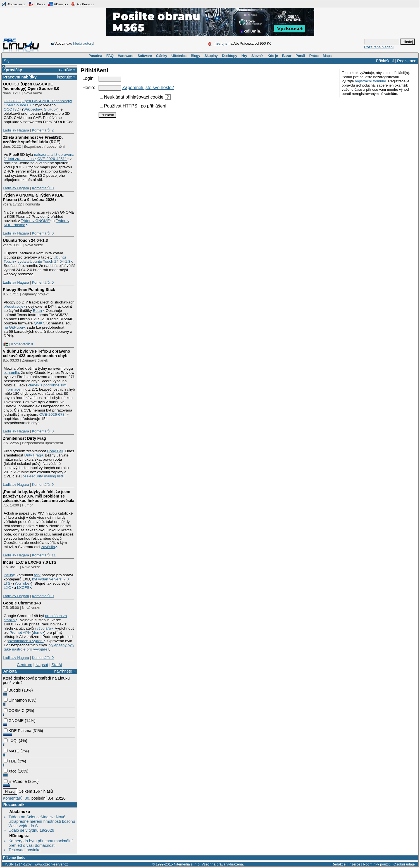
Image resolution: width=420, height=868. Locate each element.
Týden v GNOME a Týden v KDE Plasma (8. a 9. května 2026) (33, 197)
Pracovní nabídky (20, 77)
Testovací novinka (24, 850)
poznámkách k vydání (25, 641)
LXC (7, 588)
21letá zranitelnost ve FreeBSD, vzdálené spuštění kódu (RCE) (33, 140)
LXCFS (23, 588)
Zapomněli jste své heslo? (148, 88)
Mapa (327, 56)
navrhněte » (65, 671)
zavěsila (48, 547)
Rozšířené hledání (379, 47)
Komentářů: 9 (43, 485)
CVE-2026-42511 (52, 159)
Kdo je (273, 56)
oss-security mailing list (42, 476)
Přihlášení (385, 61)
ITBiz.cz (37, 4)
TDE (10, 761)
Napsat (42, 665)
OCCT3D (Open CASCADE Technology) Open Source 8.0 (31, 86)
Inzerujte (221, 43)
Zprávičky (13, 70)
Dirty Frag (33, 455)
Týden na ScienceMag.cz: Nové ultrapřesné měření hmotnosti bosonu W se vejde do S (42, 821)
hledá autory (83, 43)
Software (145, 56)
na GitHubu (13, 327)
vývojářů (44, 628)
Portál (300, 56)
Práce (314, 56)
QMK (38, 323)
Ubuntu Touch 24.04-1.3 (25, 240)
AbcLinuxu (20, 812)
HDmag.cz (58, 4)
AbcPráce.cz (82, 4)
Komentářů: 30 (16, 798)
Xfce (10, 771)
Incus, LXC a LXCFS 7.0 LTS (30, 562)
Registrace (407, 61)
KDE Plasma (18, 731)
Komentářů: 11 (44, 555)
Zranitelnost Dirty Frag (24, 438)
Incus (8, 575)
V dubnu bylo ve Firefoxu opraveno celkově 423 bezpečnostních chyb (36, 353)
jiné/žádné (15, 781)
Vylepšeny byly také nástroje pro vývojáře (39, 647)
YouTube (22, 583)
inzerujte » (66, 77)
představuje (14, 306)
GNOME (14, 721)
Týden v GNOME (35, 221)
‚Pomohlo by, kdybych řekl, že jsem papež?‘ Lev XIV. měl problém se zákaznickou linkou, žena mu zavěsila (39, 496)
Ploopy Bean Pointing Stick (29, 290)
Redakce (339, 864)
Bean (37, 311)
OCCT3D (11, 109)
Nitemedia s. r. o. (187, 864)
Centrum (24, 665)
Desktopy (229, 56)
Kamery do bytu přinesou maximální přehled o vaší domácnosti (40, 843)
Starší (57, 665)
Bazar (287, 56)
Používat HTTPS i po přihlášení (133, 106)
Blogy (195, 56)
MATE (12, 751)
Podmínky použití (377, 864)
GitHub (50, 109)
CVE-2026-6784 (53, 414)
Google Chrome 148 (22, 603)
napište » (67, 70)
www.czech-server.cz (51, 864)
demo (38, 633)
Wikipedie (32, 109)
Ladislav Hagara (16, 130)
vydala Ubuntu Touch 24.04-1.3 (44, 261)
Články (162, 56)
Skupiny (211, 56)
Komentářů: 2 (43, 130)
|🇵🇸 (5, 344)
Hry (244, 56)
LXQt (11, 741)
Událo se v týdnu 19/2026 (31, 830)
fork (37, 575)
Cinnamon (15, 700)
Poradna (95, 56)
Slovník (257, 56)
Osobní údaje (404, 864)
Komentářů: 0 (43, 188)
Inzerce (354, 864)
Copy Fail (55, 451)
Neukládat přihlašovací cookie (132, 97)
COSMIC (14, 711)
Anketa (10, 671)
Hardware (126, 56)
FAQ (110, 56)
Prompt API (19, 633)
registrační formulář (371, 81)
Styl (7, 61)
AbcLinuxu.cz (14, 4)
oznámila (11, 373)
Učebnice (179, 56)
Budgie (12, 690)
